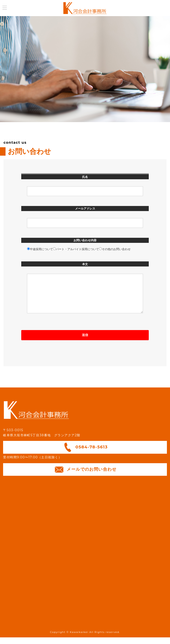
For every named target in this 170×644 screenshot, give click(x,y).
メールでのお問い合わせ (85, 476)
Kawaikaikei (79, 639)
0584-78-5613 (85, 454)
